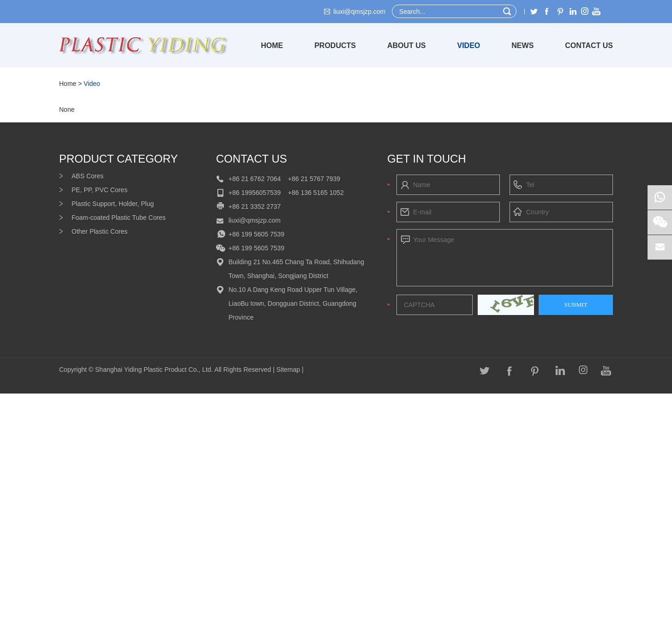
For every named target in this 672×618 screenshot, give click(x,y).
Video (469, 45)
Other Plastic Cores (99, 231)
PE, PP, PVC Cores (99, 190)
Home (272, 45)
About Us (407, 45)
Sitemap (289, 370)
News (522, 45)
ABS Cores (87, 176)
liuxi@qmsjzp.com (359, 12)
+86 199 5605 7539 (256, 234)
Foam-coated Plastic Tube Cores (119, 218)
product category (118, 159)
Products (335, 45)
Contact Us (589, 45)
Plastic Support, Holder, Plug (113, 204)
